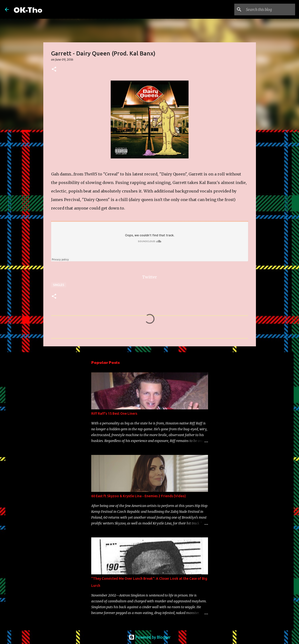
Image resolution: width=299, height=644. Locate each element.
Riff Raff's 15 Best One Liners (114, 414)
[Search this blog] (270, 9)
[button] (54, 69)
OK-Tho (28, 9)
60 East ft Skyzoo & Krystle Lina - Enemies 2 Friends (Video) (139, 496)
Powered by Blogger (150, 637)
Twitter (149, 277)
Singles (59, 285)
